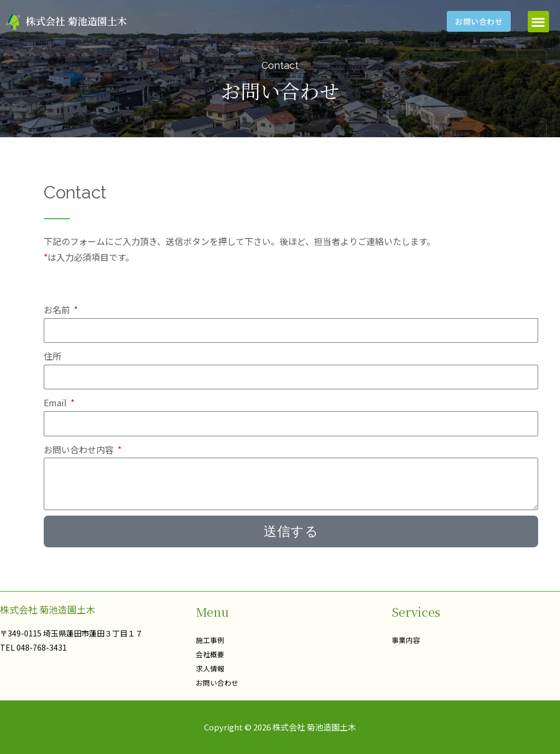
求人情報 (211, 668)
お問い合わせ (219, 682)
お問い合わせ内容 (80, 449)
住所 (52, 356)
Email (56, 402)
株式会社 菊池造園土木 (76, 21)
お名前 (58, 309)
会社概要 (211, 654)
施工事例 (211, 640)
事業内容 (407, 640)
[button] (538, 22)
